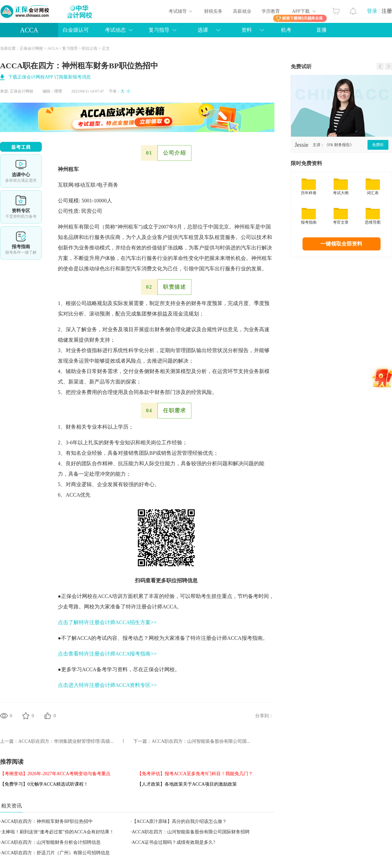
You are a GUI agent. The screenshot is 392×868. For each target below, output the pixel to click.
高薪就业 (242, 11)
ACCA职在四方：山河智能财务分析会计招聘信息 (51, 842)
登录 (372, 11)
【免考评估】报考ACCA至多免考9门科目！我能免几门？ (195, 774)
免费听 (378, 145)
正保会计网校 (31, 48)
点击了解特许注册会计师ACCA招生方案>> (107, 622)
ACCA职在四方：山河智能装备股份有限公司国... (201, 741)
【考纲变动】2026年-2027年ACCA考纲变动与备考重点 (55, 774)
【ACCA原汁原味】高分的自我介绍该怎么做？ (180, 821)
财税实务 (213, 11)
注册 (387, 11)
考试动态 (115, 30)
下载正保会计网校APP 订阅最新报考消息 (49, 77)
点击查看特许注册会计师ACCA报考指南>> (107, 654)
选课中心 (21, 171)
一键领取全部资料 (341, 244)
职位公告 (90, 48)
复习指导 (159, 30)
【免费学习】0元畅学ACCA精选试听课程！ (44, 784)
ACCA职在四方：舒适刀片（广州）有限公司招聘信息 (56, 853)
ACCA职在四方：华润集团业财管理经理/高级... (66, 741)
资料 (247, 30)
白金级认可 (76, 30)
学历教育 (271, 11)
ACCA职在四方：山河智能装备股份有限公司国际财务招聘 (191, 832)
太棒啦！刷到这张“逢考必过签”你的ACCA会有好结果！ (58, 832)
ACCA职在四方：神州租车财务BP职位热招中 (47, 821)
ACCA (29, 30)
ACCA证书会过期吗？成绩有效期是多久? (174, 842)
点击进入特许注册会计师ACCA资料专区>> (107, 685)
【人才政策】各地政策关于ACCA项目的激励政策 (187, 784)
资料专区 (21, 207)
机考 (286, 30)
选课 (203, 30)
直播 (321, 30)
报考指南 (21, 243)
